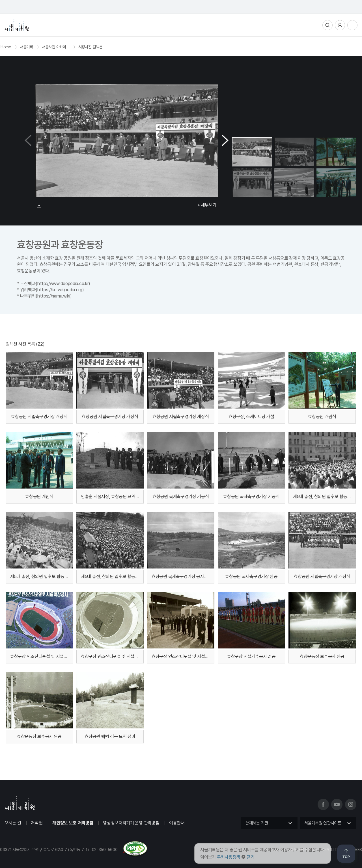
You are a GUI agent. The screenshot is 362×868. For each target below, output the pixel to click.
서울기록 (26, 47)
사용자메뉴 (340, 25)
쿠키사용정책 (229, 857)
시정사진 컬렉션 (90, 47)
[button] (225, 141)
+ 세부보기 (207, 205)
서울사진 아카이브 (56, 47)
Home (6, 47)
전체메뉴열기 (352, 25)
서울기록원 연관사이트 (323, 823)
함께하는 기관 (257, 823)
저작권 (37, 823)
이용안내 (177, 823)
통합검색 (327, 25)
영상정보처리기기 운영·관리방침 (131, 823)
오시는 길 (13, 823)
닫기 (250, 857)
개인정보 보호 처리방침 (73, 823)
